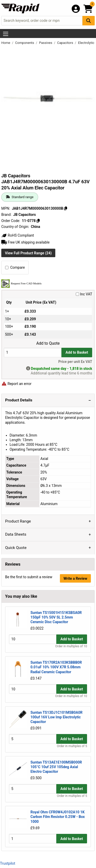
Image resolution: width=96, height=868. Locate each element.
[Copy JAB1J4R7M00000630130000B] (66, 208)
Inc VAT (84, 294)
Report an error (16, 384)
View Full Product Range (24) (28, 253)
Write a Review (75, 578)
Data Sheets (16, 534)
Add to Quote (48, 343)
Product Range (18, 521)
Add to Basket (77, 352)
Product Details (19, 400)
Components (25, 43)
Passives (46, 43)
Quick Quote (16, 548)
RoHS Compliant (18, 235)
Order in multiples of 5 (72, 746)
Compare (15, 267)
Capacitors (66, 43)
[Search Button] (89, 21)
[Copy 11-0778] (38, 221)
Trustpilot (8, 863)
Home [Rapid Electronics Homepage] (6, 43)
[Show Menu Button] (6, 34)
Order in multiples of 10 (71, 646)
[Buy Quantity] (33, 353)
